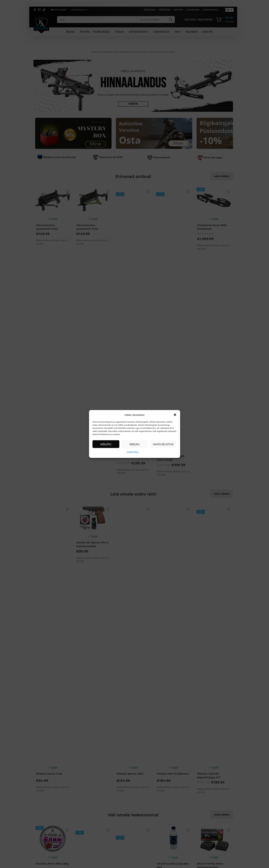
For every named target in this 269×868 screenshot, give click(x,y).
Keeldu (135, 444)
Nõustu (106, 444)
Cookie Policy (133, 452)
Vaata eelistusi (163, 444)
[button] (175, 415)
